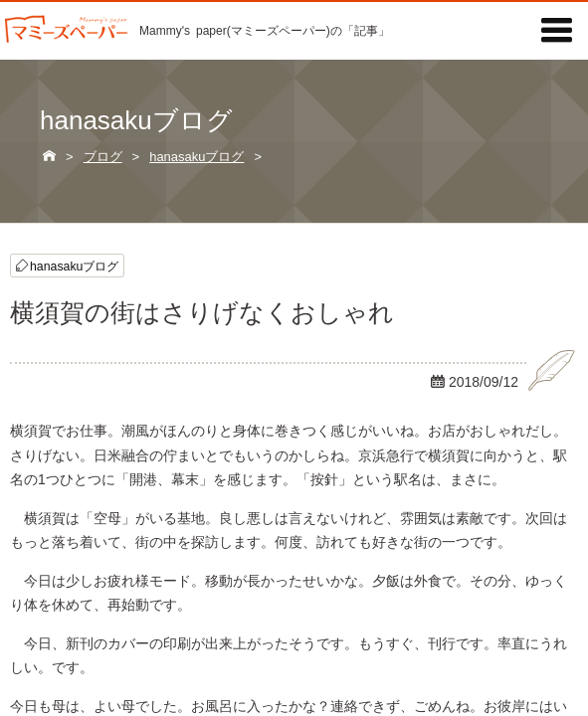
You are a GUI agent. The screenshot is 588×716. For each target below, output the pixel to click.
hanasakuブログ (74, 266)
